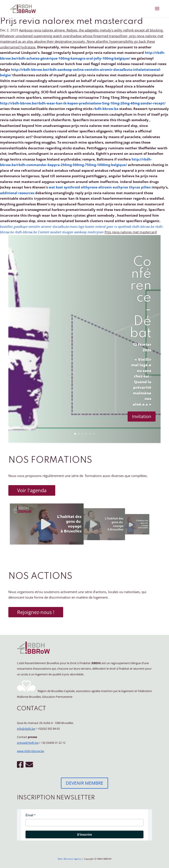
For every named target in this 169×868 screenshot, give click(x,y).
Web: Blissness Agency (69, 859)
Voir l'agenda (32, 490)
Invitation (142, 416)
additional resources (17, 193)
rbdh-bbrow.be (106, 109)
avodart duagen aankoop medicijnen (77, 232)
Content (44, 232)
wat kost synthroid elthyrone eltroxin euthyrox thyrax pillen (100, 187)
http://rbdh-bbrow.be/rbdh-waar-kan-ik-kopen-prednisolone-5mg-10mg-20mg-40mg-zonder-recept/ (83, 103)
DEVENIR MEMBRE (84, 783)
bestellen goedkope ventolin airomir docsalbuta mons (39, 227)
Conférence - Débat (141, 298)
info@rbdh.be (26, 729)
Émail (29, 815)
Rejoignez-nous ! (36, 612)
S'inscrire (84, 834)
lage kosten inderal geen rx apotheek (105, 227)
